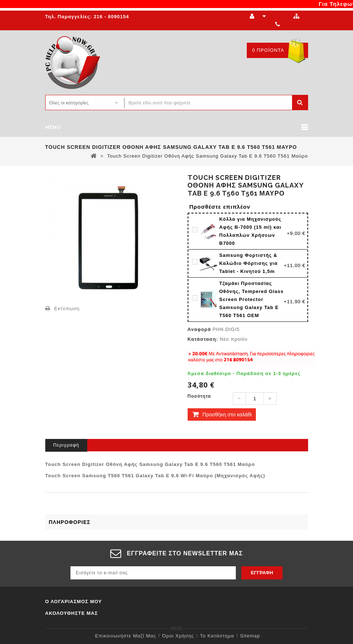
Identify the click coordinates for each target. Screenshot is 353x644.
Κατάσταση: (203, 339)
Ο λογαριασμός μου (74, 601)
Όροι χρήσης (178, 636)
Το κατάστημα (217, 636)
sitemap (250, 636)
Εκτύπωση (67, 308)
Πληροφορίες (70, 522)
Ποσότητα (199, 396)
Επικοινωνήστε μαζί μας (126, 636)
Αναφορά (199, 329)
